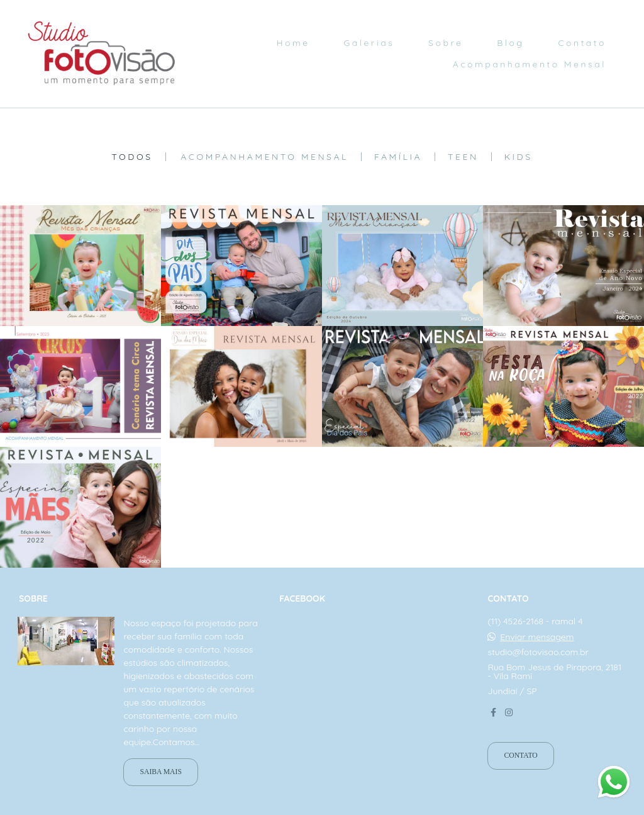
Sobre (446, 43)
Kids (519, 157)
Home (293, 43)
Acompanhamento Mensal (530, 64)
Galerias (369, 43)
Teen (463, 157)
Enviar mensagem (537, 637)
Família (398, 157)
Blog (510, 43)
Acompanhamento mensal (264, 157)
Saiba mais (160, 772)
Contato (582, 43)
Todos (132, 157)
